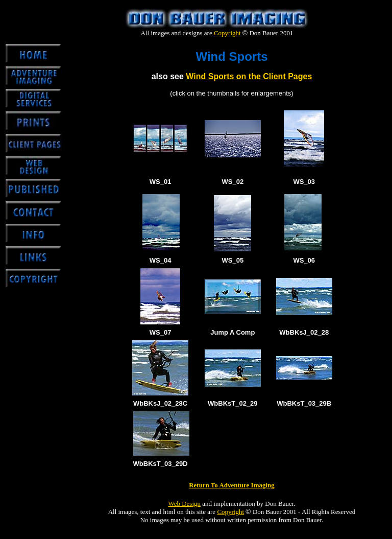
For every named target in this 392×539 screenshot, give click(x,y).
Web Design (184, 503)
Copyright (227, 33)
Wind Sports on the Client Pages (249, 76)
